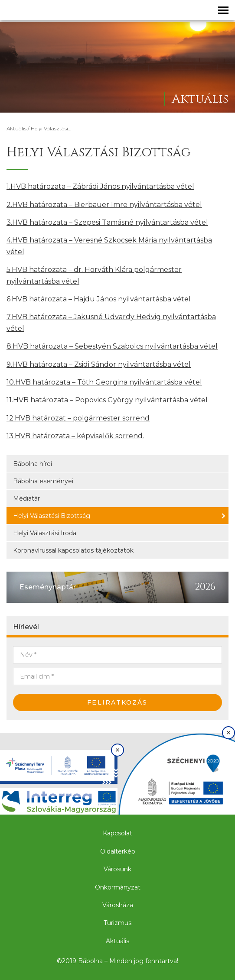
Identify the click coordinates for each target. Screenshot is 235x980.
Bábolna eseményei (43, 481)
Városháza (118, 905)
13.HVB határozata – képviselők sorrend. (75, 436)
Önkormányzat (118, 887)
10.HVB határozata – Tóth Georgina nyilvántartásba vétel (104, 382)
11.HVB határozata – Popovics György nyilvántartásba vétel (107, 400)
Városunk (117, 869)
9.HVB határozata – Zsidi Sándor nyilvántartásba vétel (99, 364)
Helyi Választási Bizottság (52, 516)
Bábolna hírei (33, 464)
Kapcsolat (117, 833)
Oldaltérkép (118, 851)
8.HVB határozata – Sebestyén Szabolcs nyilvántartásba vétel (112, 346)
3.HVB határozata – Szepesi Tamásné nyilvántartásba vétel (107, 222)
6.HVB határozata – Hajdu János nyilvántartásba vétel (99, 299)
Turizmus (117, 923)
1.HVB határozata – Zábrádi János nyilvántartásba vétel (100, 186)
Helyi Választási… (51, 128)
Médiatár (26, 498)
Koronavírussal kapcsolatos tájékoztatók (73, 550)
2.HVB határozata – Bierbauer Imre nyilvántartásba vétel (104, 205)
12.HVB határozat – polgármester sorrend (78, 418)
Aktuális (16, 128)
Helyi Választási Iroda (45, 533)
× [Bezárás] (118, 750)
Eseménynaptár (48, 587)
